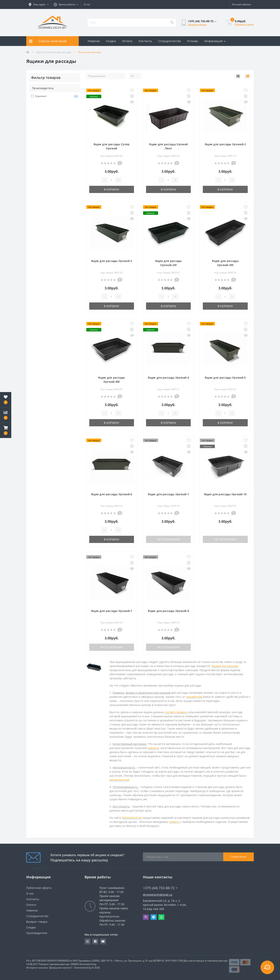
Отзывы (193, 41)
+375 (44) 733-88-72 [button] (160, 888)
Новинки (94, 41)
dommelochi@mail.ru (158, 895)
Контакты (145, 41)
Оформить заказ (244, 24)
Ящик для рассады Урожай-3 (112, 261)
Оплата (127, 41)
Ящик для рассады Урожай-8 (168, 611)
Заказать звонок (197, 24)
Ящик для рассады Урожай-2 (225, 144)
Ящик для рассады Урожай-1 (168, 494)
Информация (215, 41)
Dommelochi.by (88, 964)
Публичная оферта (39, 888)
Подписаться (238, 857)
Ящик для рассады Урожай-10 (225, 494)
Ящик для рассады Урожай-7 (112, 611)
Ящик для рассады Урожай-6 (112, 494)
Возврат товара (37, 922)
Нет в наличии (168, 539)
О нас (87, 4)
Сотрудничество (169, 41)
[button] (39, 4)
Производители (37, 933)
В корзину (112, 189)
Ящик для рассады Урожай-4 (168, 378)
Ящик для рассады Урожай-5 (225, 378)
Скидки (111, 41)
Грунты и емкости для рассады (54, 52)
